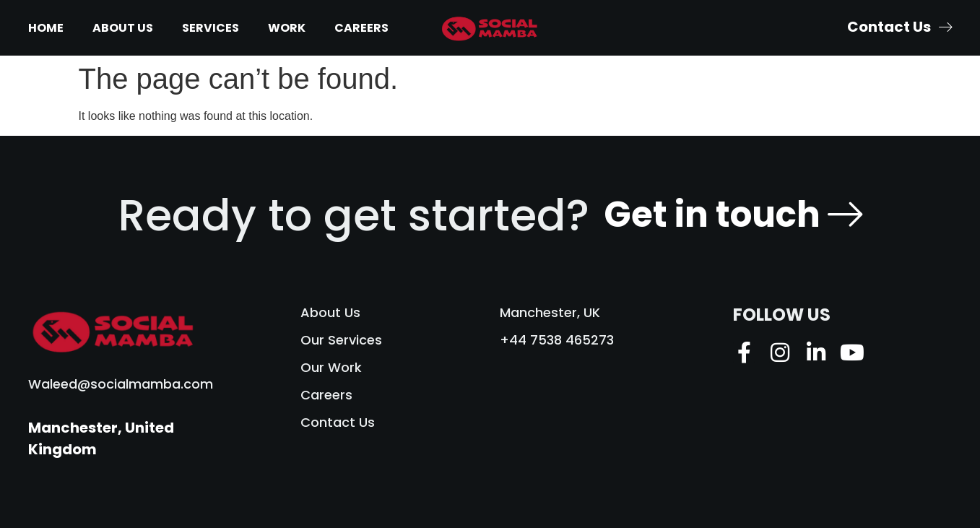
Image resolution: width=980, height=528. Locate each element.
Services (211, 28)
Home (46, 28)
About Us (123, 28)
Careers (361, 28)
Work (287, 28)
